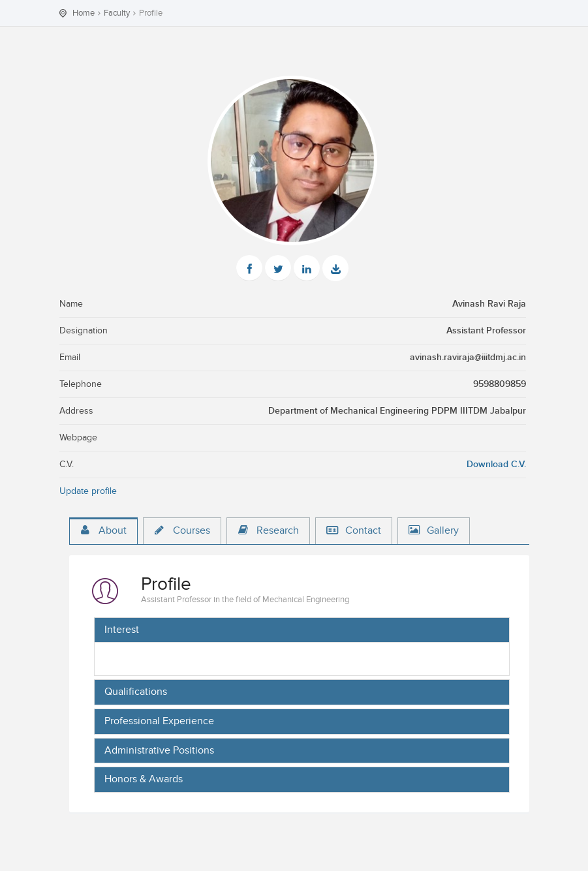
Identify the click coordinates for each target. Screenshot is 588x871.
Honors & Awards (144, 780)
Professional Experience (159, 722)
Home (84, 13)
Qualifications (136, 692)
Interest (122, 630)
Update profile (88, 491)
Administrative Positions (159, 751)
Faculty (117, 13)
